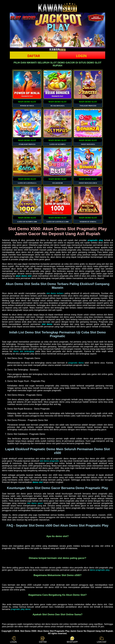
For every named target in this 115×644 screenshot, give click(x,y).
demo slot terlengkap (24, 351)
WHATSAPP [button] (72, 640)
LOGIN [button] (81, 56)
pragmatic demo (76, 363)
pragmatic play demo (21, 609)
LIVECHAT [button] (102, 640)
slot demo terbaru (55, 293)
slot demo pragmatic (49, 461)
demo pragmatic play (100, 570)
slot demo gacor (35, 503)
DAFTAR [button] (34, 56)
